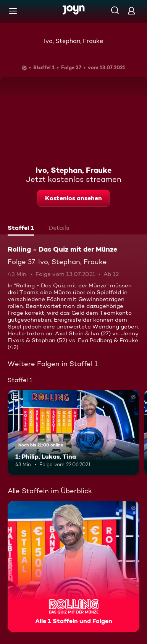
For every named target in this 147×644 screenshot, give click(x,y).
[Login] (131, 10)
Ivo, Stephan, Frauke (73, 41)
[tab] (21, 229)
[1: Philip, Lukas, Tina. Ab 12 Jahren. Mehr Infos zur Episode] (73, 432)
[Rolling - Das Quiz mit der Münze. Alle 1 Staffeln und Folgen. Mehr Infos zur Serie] (73, 567)
